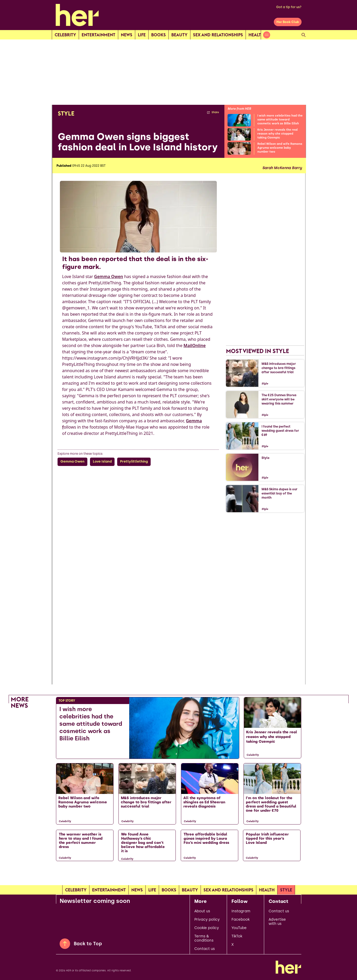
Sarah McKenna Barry (282, 168)
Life (142, 35)
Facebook (240, 920)
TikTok (237, 936)
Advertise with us (277, 922)
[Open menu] (267, 35)
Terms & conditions (204, 938)
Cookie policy (207, 928)
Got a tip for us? (289, 7)
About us (202, 911)
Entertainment (98, 35)
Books (158, 35)
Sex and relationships (218, 35)
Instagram (241, 911)
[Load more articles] (179, 876)
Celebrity (65, 35)
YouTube (239, 928)
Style (286, 890)
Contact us (205, 949)
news (127, 35)
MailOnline (195, 345)
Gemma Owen (109, 276)
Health (256, 35)
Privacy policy (207, 920)
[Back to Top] (65, 944)
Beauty (179, 35)
